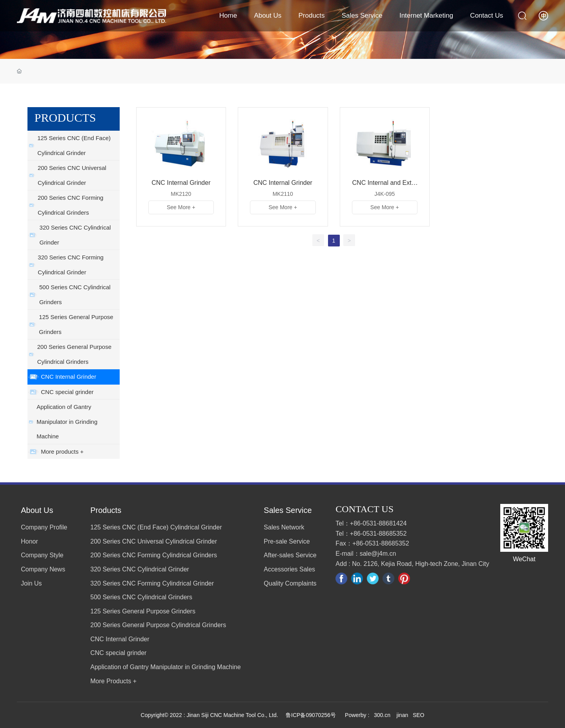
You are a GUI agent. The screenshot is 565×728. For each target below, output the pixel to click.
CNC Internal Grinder (181, 183)
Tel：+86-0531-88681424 (371, 523)
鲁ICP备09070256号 (311, 715)
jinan (402, 715)
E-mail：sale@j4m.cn (366, 554)
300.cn (382, 715)
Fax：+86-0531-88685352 (372, 543)
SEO (419, 715)
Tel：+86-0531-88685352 (371, 534)
